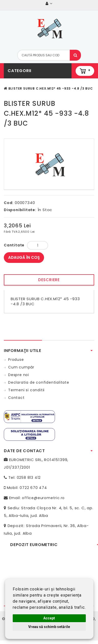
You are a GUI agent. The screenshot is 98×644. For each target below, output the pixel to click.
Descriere (49, 280)
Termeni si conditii (26, 390)
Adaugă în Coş (24, 257)
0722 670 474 (33, 488)
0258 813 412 (29, 478)
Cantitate (14, 245)
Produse (16, 360)
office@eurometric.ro (43, 498)
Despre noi (19, 375)
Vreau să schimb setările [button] (49, 627)
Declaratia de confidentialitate (39, 382)
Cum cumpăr (21, 367)
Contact (16, 398)
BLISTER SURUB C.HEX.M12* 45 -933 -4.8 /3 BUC (51, 88)
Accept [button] (49, 618)
